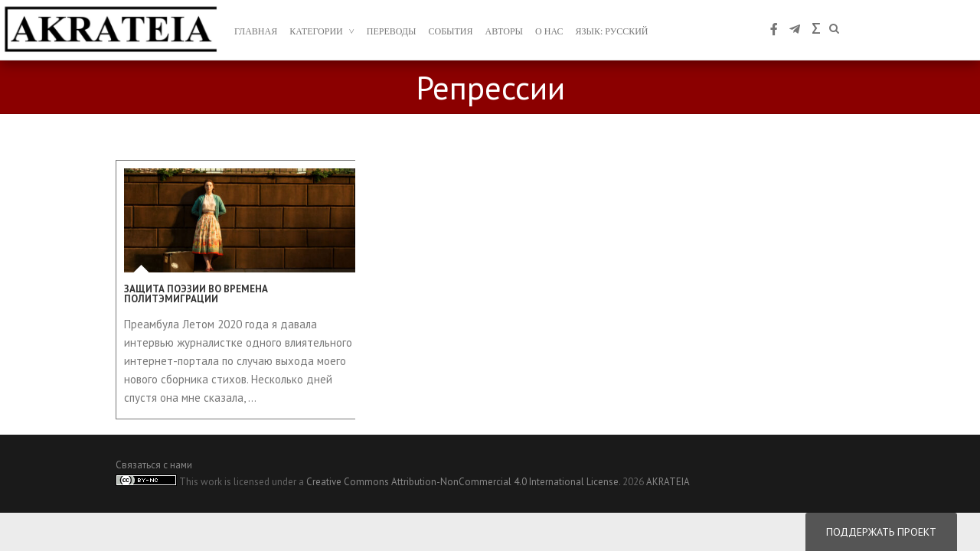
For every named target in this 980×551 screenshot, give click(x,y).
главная (256, 31)
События (451, 31)
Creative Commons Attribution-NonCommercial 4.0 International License (462, 482)
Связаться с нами (154, 465)
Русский (626, 31)
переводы (392, 31)
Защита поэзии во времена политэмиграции (196, 294)
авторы (505, 31)
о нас (549, 31)
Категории (316, 31)
